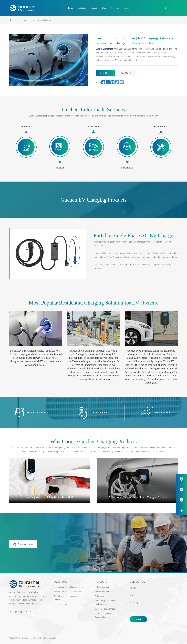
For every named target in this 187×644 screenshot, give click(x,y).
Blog (104, 8)
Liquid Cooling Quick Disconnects (103, 615)
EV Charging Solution (41, 20)
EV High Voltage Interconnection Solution (67, 598)
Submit (138, 619)
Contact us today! (23, 544)
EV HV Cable (100, 596)
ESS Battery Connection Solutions (68, 592)
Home (71, 8)
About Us (115, 8)
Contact (127, 8)
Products (94, 8)
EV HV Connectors (102, 587)
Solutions (82, 8)
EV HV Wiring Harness (104, 592)
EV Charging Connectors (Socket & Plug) (105, 603)
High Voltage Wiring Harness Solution (69, 587)
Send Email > (127, 73)
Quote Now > (105, 73)
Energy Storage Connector (105, 609)
